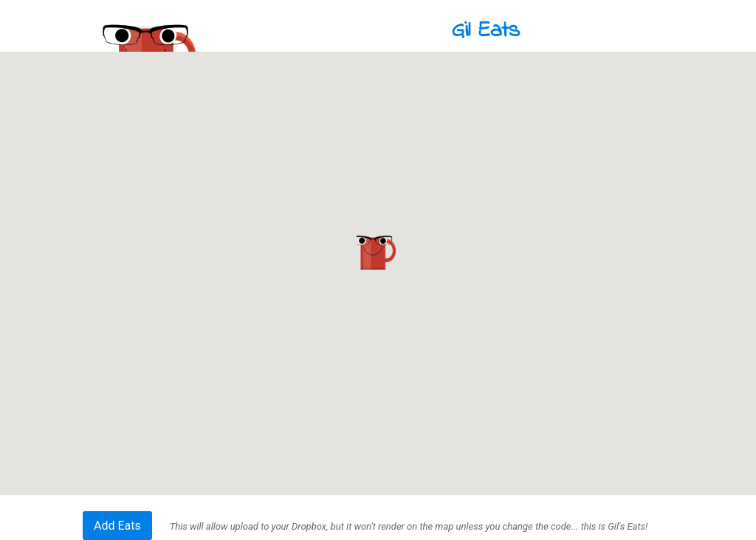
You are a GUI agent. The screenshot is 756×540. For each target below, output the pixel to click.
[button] (378, 252)
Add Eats (117, 526)
